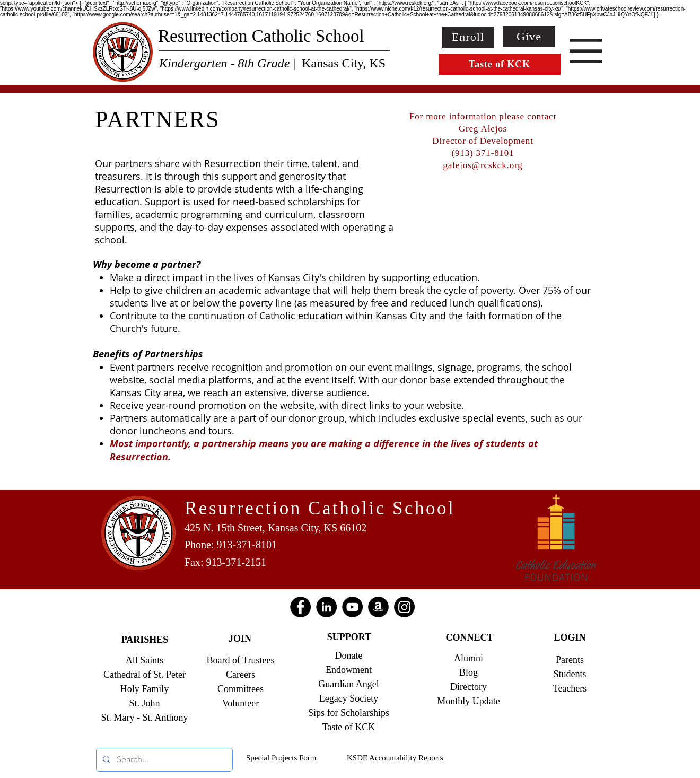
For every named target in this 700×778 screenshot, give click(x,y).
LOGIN (570, 637)
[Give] (529, 37)
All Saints (145, 660)
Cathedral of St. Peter (145, 675)
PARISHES (145, 640)
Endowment (349, 670)
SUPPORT (349, 637)
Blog (469, 672)
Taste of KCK (349, 727)
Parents (570, 660)
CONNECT (469, 637)
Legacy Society (349, 698)
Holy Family (145, 689)
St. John (144, 703)
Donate (349, 655)
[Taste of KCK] (500, 64)
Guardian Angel (348, 684)
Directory (469, 687)
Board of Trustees (240, 660)
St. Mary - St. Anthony (144, 718)
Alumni (469, 658)
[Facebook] (300, 607)
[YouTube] (352, 607)
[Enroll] (468, 37)
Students (570, 674)
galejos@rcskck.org (483, 165)
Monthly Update (469, 701)
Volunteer (241, 703)
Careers (240, 675)
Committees (240, 689)
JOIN (240, 639)
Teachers (570, 688)
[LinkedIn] (326, 607)
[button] (586, 51)
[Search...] (163, 760)
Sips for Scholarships (349, 713)
